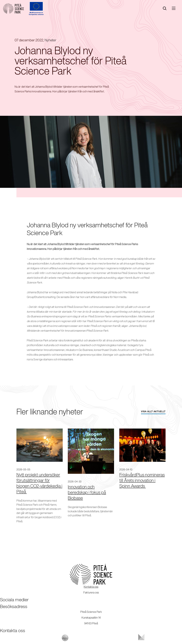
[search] (165, 8)
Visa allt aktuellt (153, 412)
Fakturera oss (91, 592)
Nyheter (50, 40)
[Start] (13, 8)
